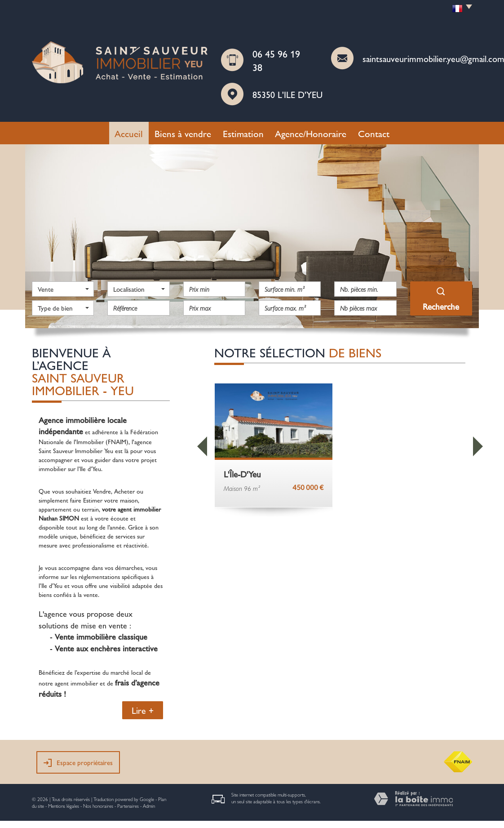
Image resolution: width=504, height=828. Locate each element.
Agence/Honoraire (311, 133)
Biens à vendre (183, 133)
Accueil (129, 133)
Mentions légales (64, 806)
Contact (374, 133)
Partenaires (128, 806)
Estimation (243, 133)
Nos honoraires (98, 806)
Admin (149, 806)
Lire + (143, 710)
